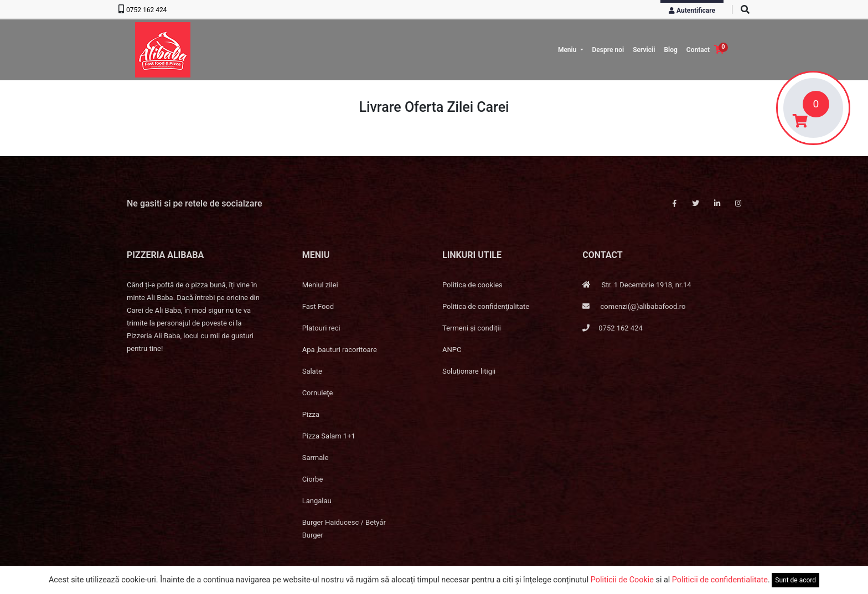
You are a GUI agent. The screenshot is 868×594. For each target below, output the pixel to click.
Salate (312, 371)
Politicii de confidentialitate (720, 580)
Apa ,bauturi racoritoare (340, 350)
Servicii (644, 50)
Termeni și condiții (472, 328)
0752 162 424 (146, 10)
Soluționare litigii (469, 371)
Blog (670, 50)
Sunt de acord (795, 580)
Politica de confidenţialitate (486, 306)
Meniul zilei (320, 285)
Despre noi (608, 50)
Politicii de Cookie (622, 580)
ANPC (452, 350)
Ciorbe (313, 479)
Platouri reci (321, 328)
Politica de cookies (472, 285)
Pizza (311, 414)
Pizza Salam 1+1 (329, 436)
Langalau (317, 501)
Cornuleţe (318, 393)
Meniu (568, 50)
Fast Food (318, 306)
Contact (698, 50)
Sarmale (316, 458)
